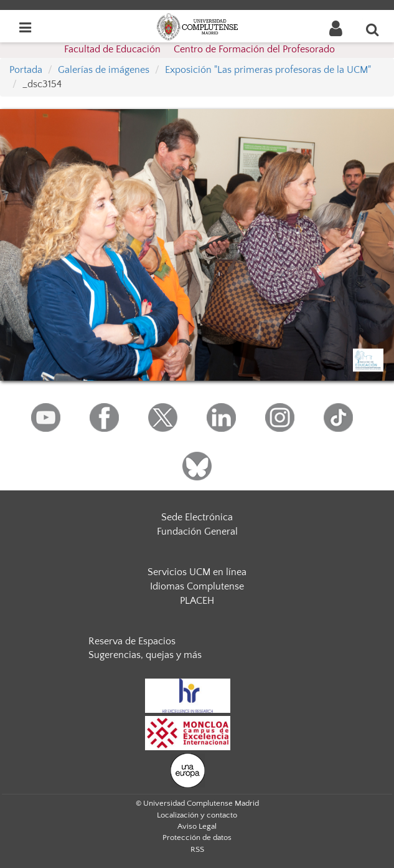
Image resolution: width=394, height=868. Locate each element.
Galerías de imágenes (104, 70)
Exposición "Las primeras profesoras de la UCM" (268, 70)
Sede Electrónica (197, 517)
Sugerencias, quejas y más (145, 655)
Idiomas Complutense (197, 586)
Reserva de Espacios (132, 641)
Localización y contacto (197, 815)
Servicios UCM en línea (197, 572)
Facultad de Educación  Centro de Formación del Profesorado (199, 49)
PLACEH (197, 601)
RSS (197, 849)
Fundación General (197, 532)
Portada (26, 70)
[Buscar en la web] (373, 29)
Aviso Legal (197, 826)
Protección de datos (197, 837)
